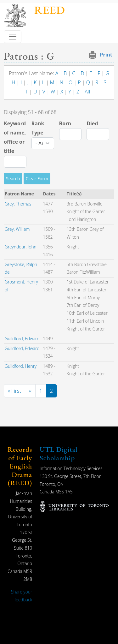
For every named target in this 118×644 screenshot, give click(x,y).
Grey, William (17, 229)
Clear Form (37, 179)
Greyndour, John (21, 247)
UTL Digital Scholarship (59, 453)
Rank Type (38, 128)
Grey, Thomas (18, 204)
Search (13, 179)
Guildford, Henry (21, 366)
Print (106, 55)
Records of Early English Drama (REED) (20, 466)
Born (65, 123)
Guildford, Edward (22, 339)
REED (49, 10)
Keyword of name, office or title (15, 137)
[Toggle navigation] (13, 37)
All (87, 92)
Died (92, 123)
